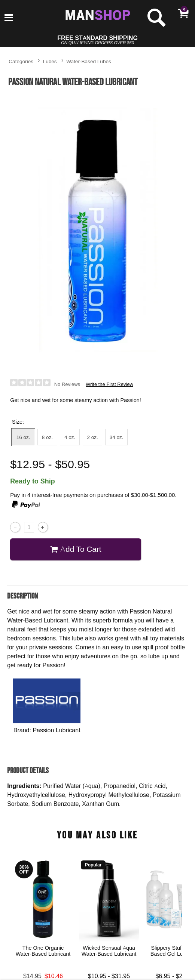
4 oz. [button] (70, 437)
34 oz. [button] (117, 437)
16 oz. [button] (23, 437)
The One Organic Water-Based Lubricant (43, 951)
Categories (21, 61)
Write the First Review (109, 384)
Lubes (50, 61)
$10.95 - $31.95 (109, 976)
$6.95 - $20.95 (175, 976)
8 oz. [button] (47, 437)
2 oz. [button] (92, 437)
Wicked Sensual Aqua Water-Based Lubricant (109, 951)
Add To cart (76, 549)
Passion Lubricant (56, 730)
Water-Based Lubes (89, 61)
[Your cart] (183, 13)
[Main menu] (9, 18)
